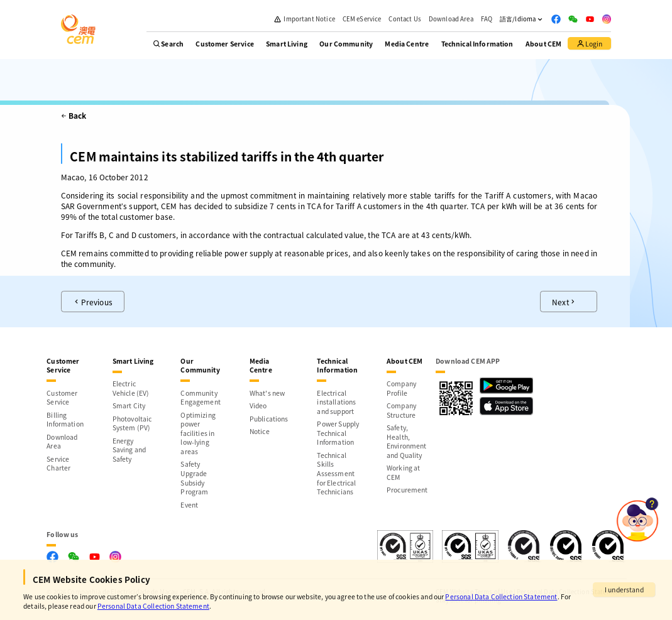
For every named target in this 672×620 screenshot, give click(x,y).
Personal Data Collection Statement (501, 596)
